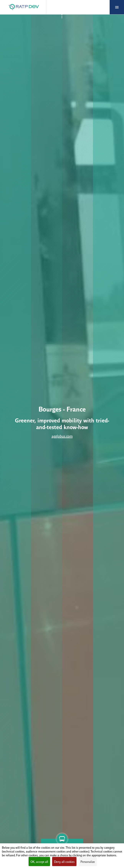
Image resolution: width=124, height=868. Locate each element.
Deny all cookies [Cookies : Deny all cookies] (64, 861)
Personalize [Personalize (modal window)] (88, 861)
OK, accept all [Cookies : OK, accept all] (39, 861)
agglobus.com (62, 436)
